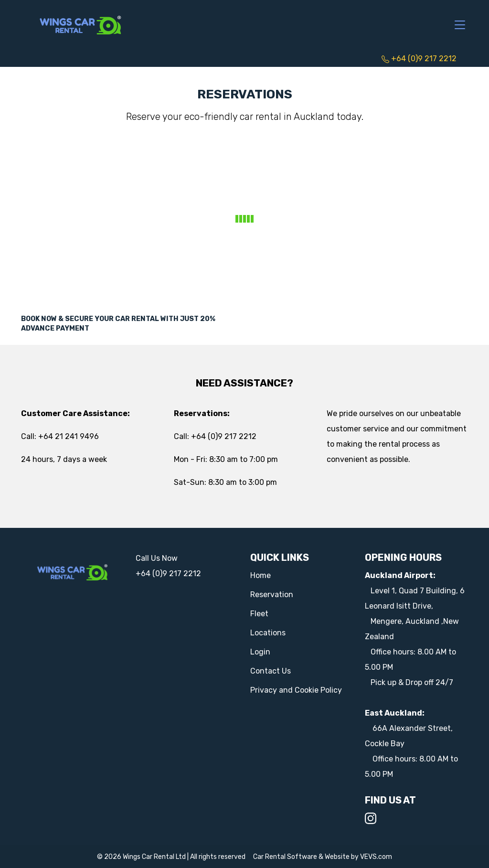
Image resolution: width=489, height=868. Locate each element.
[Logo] (81, 24)
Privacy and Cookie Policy (296, 690)
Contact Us (271, 671)
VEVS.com (376, 857)
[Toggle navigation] (460, 25)
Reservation (272, 595)
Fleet (259, 614)
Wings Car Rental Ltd (154, 857)
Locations (268, 633)
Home (260, 575)
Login (260, 652)
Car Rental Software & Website (301, 857)
